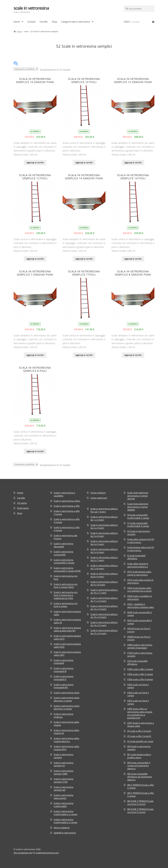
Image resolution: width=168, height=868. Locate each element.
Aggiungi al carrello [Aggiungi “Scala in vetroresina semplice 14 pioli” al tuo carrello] (133, 259)
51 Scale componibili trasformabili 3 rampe (138, 525)
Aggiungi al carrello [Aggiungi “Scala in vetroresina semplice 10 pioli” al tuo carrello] (84, 163)
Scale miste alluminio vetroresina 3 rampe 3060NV (138, 507)
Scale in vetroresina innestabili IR (63, 670)
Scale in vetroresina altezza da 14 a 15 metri (104, 624)
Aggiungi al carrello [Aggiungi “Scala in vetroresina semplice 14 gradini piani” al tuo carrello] (84, 259)
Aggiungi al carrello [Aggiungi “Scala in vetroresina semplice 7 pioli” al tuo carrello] (84, 355)
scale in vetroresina (31, 8)
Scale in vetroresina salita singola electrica (66, 740)
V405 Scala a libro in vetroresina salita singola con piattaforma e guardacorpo (140, 713)
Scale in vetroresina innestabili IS (63, 678)
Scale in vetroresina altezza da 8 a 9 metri (104, 575)
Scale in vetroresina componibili (63, 553)
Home (17, 22)
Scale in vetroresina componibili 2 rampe (64, 561)
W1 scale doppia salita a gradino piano (139, 756)
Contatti (31, 22)
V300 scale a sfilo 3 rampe (140, 674)
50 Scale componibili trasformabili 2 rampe (138, 516)
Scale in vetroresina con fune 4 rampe (66, 605)
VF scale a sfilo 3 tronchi (139, 736)
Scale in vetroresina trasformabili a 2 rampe (65, 813)
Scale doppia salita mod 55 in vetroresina (141, 549)
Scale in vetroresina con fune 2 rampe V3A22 (66, 586)
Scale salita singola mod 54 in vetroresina (141, 541)
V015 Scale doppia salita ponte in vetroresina (139, 573)
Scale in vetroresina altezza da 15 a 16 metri (104, 632)
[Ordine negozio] (26, 69)
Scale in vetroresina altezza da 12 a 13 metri (104, 608)
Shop (54, 22)
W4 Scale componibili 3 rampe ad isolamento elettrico (139, 766)
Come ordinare (98, 493)
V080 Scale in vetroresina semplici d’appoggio (140, 646)
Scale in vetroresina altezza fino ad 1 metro (104, 510)
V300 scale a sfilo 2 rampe (140, 669)
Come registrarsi (99, 498)
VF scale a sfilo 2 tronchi (139, 731)
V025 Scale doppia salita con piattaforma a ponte (139, 590)
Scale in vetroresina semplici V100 (63, 780)
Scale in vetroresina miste (67, 693)
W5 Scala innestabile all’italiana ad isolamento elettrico (140, 777)
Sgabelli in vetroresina (65, 833)
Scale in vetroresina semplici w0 (63, 789)
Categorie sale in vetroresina (76, 22)
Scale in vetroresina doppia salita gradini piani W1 (67, 629)
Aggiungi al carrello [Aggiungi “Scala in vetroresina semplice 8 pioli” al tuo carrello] (35, 451)
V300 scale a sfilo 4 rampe (140, 679)
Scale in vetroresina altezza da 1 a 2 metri (104, 518)
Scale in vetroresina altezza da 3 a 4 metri (104, 535)
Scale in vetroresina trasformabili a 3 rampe (65, 821)
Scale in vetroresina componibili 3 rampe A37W (67, 569)
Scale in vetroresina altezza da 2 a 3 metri (104, 527)
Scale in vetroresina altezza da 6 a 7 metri (104, 559)
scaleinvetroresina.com (47, 853)
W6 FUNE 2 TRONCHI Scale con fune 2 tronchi (140, 803)
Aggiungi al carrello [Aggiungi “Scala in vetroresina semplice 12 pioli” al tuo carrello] (35, 259)
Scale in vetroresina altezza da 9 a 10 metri (104, 583)
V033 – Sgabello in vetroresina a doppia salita (141, 606)
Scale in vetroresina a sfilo (67, 506)
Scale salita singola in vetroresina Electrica (138, 565)
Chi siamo (22, 503)
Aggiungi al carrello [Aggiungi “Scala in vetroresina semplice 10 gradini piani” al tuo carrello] (35, 163)
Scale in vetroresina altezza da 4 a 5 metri (104, 543)
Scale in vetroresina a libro (67, 501)
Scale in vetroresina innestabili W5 (63, 686)
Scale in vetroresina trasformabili (63, 805)
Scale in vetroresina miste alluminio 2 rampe (67, 699)
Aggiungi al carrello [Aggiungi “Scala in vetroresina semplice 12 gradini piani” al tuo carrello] (133, 163)
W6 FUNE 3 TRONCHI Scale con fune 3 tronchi (140, 811)
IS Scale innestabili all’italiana (136, 557)
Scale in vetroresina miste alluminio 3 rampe (67, 707)
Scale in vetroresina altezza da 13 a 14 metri (104, 616)
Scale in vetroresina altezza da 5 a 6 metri (104, 551)
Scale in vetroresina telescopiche (63, 797)
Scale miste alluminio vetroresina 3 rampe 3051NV (138, 496)
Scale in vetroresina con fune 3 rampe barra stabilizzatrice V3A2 (66, 595)
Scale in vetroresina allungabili (63, 545)
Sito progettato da (23, 853)
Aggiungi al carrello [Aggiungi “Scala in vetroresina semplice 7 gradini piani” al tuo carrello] (35, 355)
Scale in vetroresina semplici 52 (63, 764)
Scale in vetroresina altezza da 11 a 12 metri (104, 600)
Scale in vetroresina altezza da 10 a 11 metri (104, 591)
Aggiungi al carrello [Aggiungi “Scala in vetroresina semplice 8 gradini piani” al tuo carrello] (133, 355)
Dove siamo (23, 508)
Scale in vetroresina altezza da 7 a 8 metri (104, 567)
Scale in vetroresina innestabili (63, 662)
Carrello (44, 22)
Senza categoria (62, 828)
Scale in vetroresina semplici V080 (63, 772)
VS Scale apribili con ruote (140, 741)
